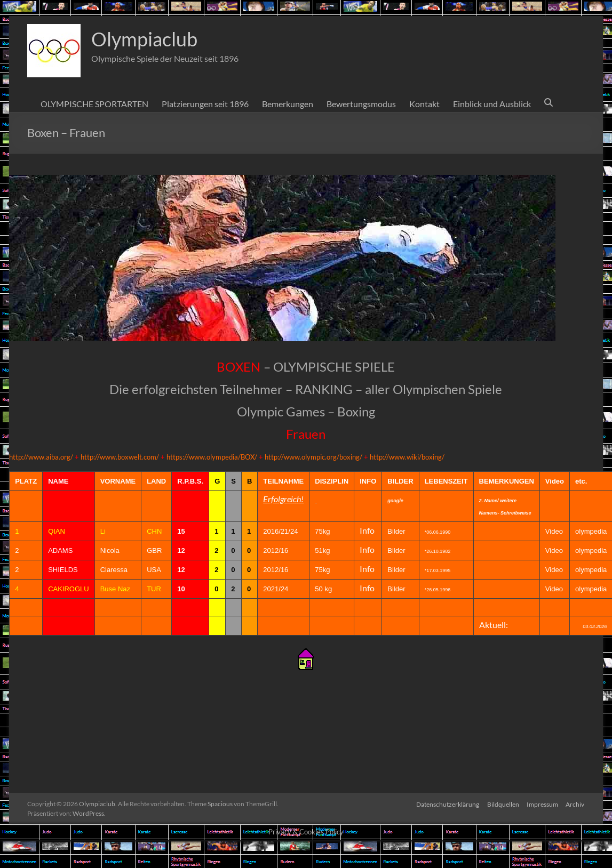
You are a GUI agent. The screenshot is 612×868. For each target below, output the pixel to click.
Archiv (575, 804)
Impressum (542, 804)
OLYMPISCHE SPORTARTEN (94, 104)
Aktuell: (494, 625)
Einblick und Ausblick (492, 104)
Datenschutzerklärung (446, 804)
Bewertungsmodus (361, 104)
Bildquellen (502, 804)
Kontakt (424, 104)
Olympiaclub (144, 39)
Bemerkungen (288, 104)
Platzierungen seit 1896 (205, 104)
